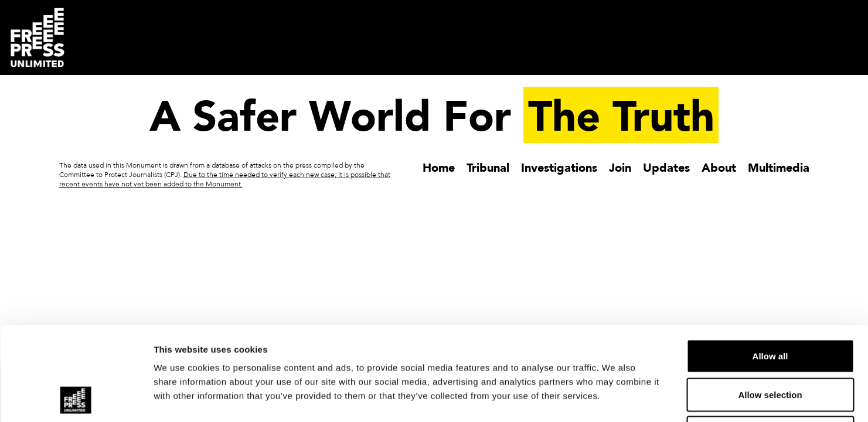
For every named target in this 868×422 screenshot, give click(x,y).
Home (439, 167)
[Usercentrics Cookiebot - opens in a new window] (76, 399)
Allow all (770, 268)
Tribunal (488, 167)
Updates (666, 167)
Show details (615, 399)
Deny (770, 345)
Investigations (559, 167)
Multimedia (779, 167)
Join (620, 167)
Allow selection (770, 307)
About (719, 167)
